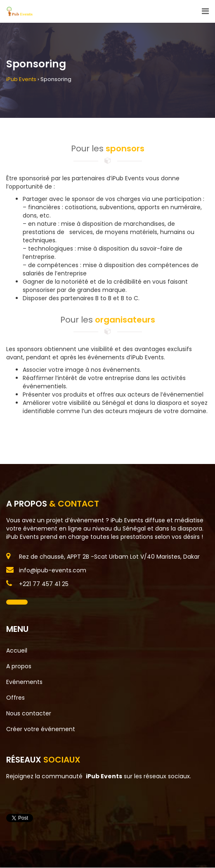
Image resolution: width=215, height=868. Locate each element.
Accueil (17, 650)
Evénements (24, 682)
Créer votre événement (41, 729)
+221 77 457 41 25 (44, 584)
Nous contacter (29, 713)
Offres (15, 698)
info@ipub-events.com (53, 570)
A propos (19, 666)
